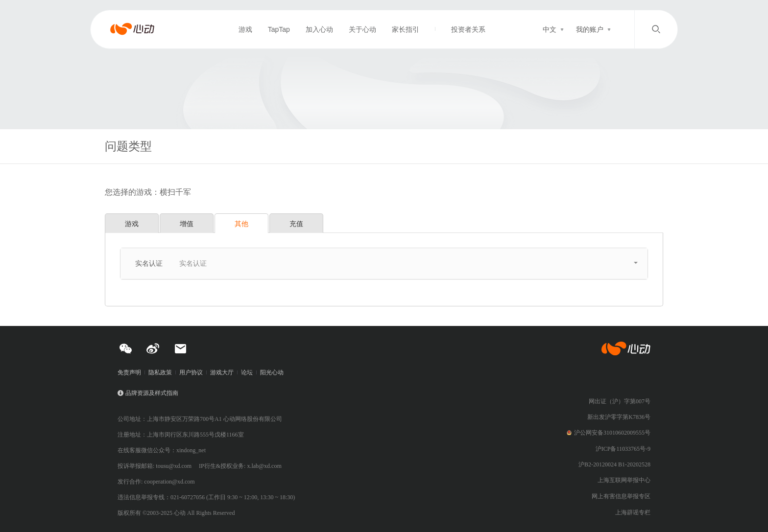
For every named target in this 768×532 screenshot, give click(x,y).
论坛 (247, 372)
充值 (296, 224)
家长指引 (406, 29)
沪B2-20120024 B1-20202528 (614, 464)
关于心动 (362, 29)
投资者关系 (468, 29)
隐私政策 (160, 372)
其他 (241, 224)
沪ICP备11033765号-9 (623, 449)
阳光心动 (272, 372)
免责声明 (129, 372)
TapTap (279, 29)
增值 (187, 224)
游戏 (245, 29)
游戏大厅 (222, 372)
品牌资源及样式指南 (152, 393)
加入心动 (319, 29)
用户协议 (191, 372)
